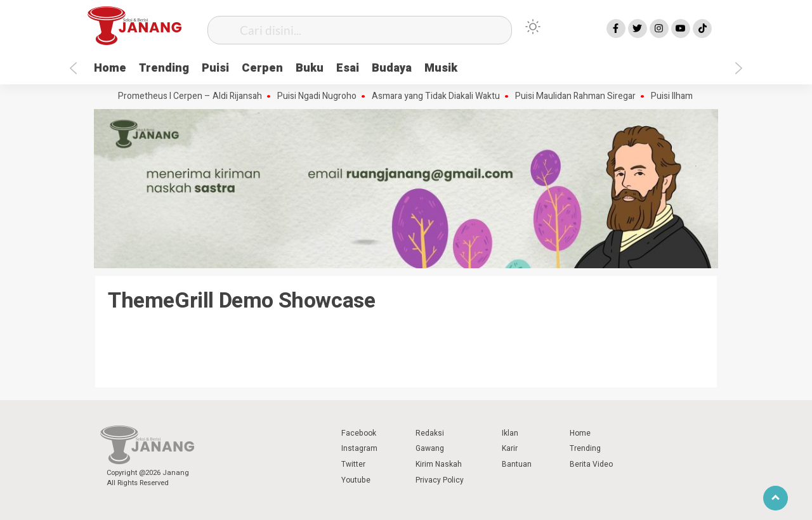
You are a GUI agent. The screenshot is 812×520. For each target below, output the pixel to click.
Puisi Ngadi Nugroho (324, 96)
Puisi (215, 68)
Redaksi (430, 433)
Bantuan (517, 464)
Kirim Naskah (439, 464)
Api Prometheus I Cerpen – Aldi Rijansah (189, 96)
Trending (164, 68)
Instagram (359, 448)
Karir (510, 448)
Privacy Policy (440, 480)
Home (110, 68)
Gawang (430, 448)
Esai (348, 68)
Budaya (392, 68)
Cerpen (262, 68)
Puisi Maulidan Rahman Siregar (582, 96)
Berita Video (591, 464)
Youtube (356, 480)
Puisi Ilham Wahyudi (697, 96)
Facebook (359, 433)
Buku (310, 68)
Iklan (510, 433)
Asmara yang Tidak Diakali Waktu (443, 96)
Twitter (353, 464)
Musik (441, 68)
